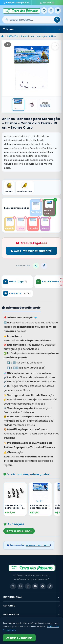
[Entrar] (51, 10)
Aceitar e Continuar (19, 638)
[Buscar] (57, 20)
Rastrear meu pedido (16, 3)
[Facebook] (28, 586)
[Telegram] (43, 586)
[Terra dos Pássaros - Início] (21, 10)
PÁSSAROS (13, 36)
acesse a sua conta (38, 545)
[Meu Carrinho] (58, 10)
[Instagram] (20, 586)
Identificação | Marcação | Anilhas (39, 36)
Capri (22, 282)
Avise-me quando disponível (31, 251)
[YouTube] (35, 586)
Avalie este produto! (19, 531)
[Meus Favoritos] (44, 10)
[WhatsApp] (13, 586)
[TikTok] (50, 586)
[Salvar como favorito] (55, 46)
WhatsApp (47, 3)
